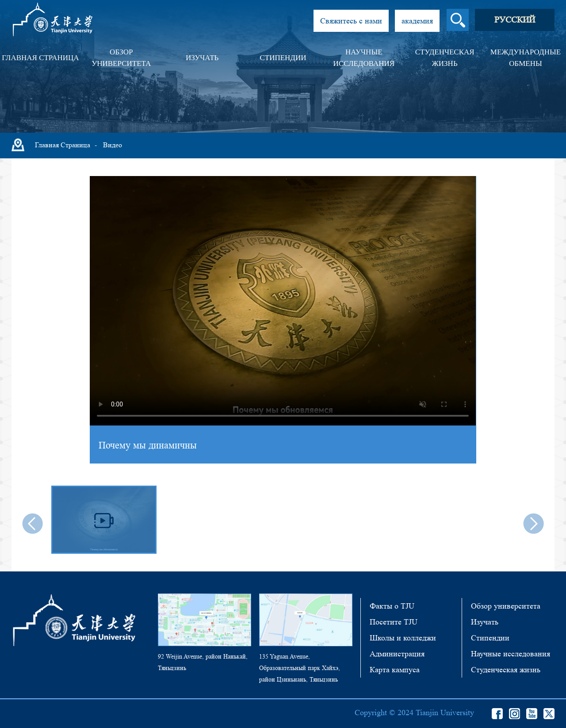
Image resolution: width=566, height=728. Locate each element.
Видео (113, 145)
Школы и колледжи (403, 638)
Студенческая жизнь (445, 58)
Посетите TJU (394, 622)
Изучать (202, 58)
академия (417, 21)
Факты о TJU (392, 606)
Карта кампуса (395, 670)
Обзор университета (121, 58)
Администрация (397, 654)
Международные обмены (526, 58)
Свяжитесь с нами (351, 21)
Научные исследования (364, 58)
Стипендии (283, 58)
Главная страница (40, 58)
